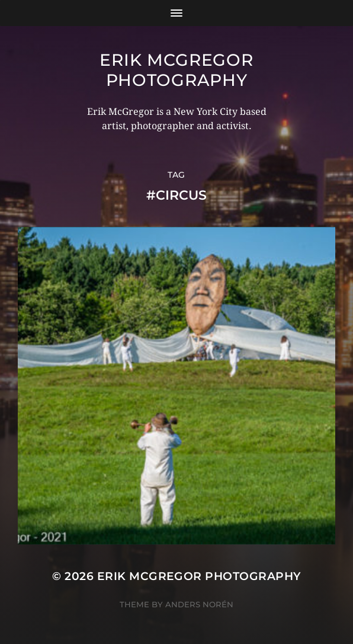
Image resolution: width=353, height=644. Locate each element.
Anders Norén (199, 604)
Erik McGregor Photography (176, 70)
